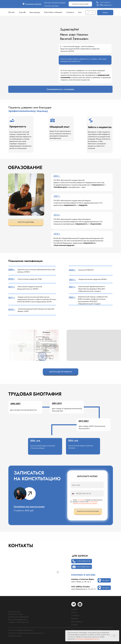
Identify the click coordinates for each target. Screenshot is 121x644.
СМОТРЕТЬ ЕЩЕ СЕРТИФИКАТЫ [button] (61, 372)
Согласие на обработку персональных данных (26, 633)
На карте (106, 588)
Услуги (21, 12)
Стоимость (70, 12)
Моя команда (35, 12)
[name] (87, 485)
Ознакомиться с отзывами (60, 89)
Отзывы (74, 625)
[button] (29, 506)
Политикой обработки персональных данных (85, 503)
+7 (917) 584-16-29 (84, 561)
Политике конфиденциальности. (88, 639)
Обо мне (11, 12)
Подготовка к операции (53, 12)
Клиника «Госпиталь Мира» (55, 3)
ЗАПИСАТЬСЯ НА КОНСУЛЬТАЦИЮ (88, 511)
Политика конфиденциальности (21, 630)
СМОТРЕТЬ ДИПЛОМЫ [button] (26, 222)
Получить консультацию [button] (80, 4)
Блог (80, 12)
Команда (75, 618)
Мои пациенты (77, 622)
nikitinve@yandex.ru (106, 5)
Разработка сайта (15, 636)
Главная (74, 609)
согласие (81, 500)
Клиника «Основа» (51, 6)
